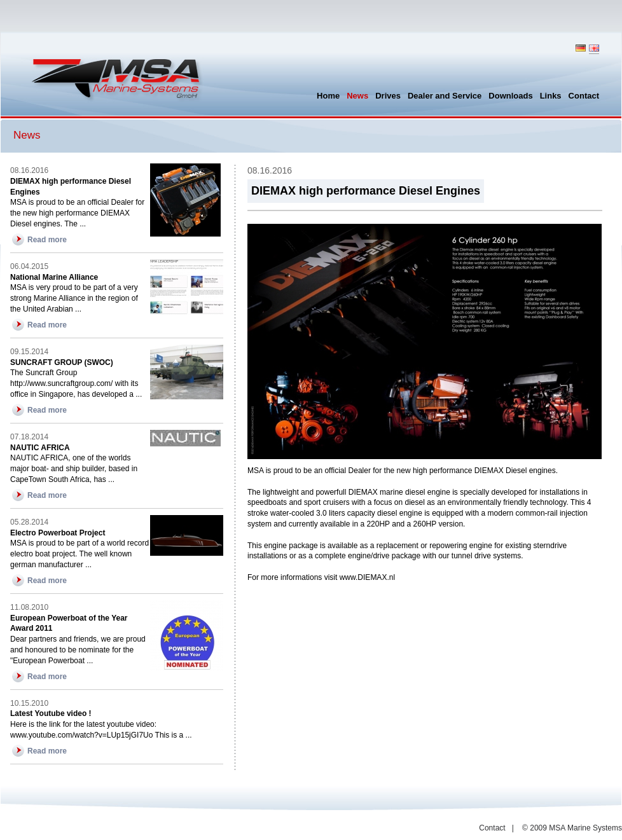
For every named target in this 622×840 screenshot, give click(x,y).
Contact (492, 828)
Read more (47, 240)
